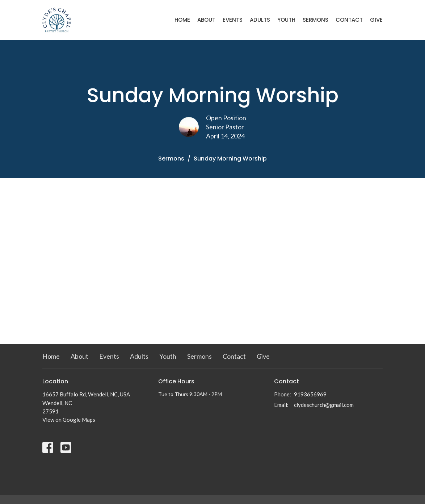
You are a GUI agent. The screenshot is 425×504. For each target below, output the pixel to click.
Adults (260, 20)
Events (233, 20)
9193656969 (310, 394)
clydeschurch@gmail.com (324, 405)
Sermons (315, 20)
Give (376, 20)
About (206, 20)
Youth (286, 20)
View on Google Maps (69, 420)
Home (182, 20)
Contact (349, 20)
